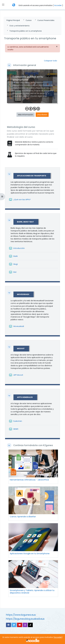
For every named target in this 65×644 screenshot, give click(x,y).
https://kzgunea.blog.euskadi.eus (25, 619)
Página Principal (13, 20)
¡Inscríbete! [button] (42, 115)
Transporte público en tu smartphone (26, 31)
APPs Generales (25, 397)
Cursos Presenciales (46, 20)
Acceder (58, 5)
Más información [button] (26, 115)
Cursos (29, 20)
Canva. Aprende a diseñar (23, 517)
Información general (25, 65)
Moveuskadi (23, 294)
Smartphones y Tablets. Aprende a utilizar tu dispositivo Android (32, 592)
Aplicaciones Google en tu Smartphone (30, 554)
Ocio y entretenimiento (19, 26)
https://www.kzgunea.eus (21, 615)
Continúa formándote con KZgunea (33, 445)
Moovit (21, 349)
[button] (14, 5)
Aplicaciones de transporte (32, 176)
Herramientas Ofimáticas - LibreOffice (29, 480)
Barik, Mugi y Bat (25, 222)
